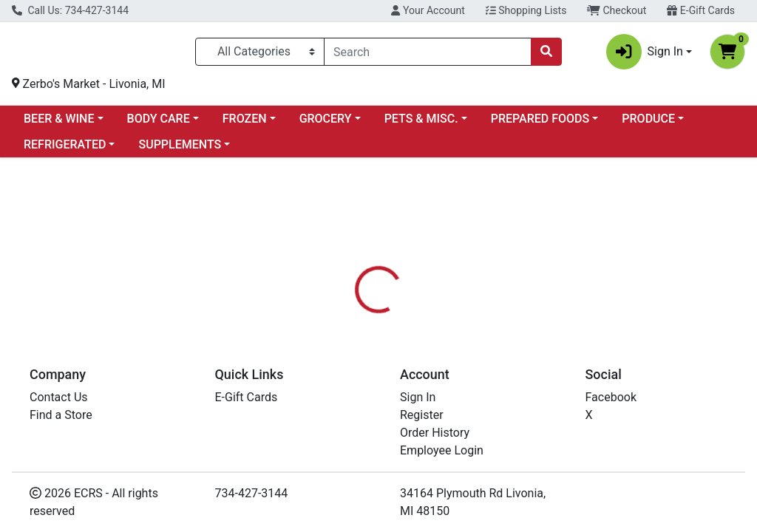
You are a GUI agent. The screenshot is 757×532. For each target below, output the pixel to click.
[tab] (356, 353)
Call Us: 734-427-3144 (70, 10)
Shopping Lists (526, 10)
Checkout (617, 10)
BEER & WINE (59, 125)
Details (356, 353)
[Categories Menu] (260, 55)
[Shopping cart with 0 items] (727, 55)
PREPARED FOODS (540, 125)
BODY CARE (159, 125)
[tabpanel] (536, 423)
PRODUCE (648, 125)
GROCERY (326, 125)
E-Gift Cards (701, 10)
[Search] (428, 55)
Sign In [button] (645, 55)
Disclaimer (488, 353)
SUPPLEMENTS (180, 150)
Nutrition (417, 353)
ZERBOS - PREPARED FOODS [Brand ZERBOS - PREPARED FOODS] (532, 409)
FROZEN (245, 125)
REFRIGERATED (65, 150)
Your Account (428, 10)
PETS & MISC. (421, 125)
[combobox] (428, 55)
